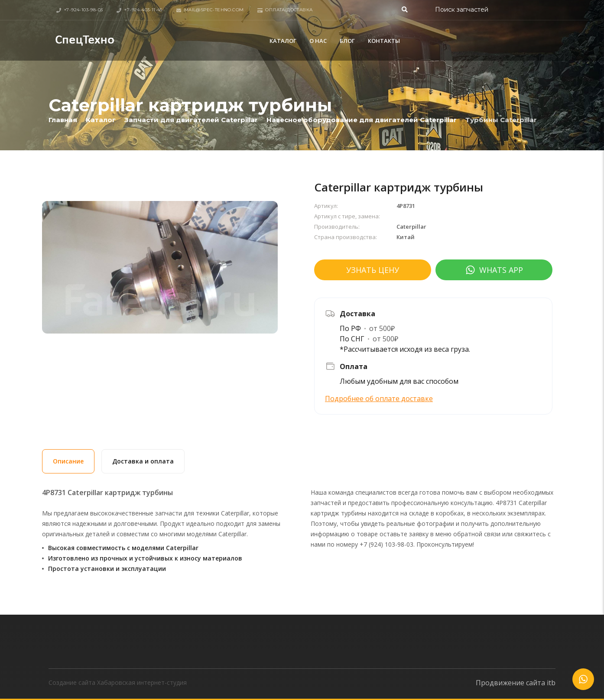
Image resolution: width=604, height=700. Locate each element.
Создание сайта (72, 682)
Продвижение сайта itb (516, 683)
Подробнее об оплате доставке (379, 399)
